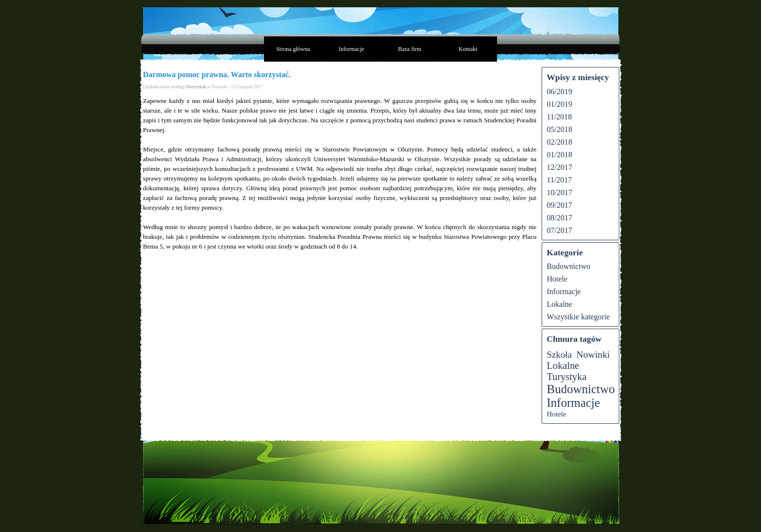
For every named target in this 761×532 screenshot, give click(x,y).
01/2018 (560, 155)
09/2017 (560, 205)
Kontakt (468, 49)
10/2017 (560, 192)
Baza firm (410, 49)
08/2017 (560, 218)
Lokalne (560, 304)
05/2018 (560, 129)
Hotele (557, 279)
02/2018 (560, 142)
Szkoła (560, 355)
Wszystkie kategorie (579, 317)
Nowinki (593, 354)
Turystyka (567, 377)
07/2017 (560, 230)
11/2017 (560, 180)
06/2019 (560, 91)
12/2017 (560, 167)
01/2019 (560, 104)
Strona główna (293, 49)
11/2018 (560, 117)
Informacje (352, 49)
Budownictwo (569, 266)
